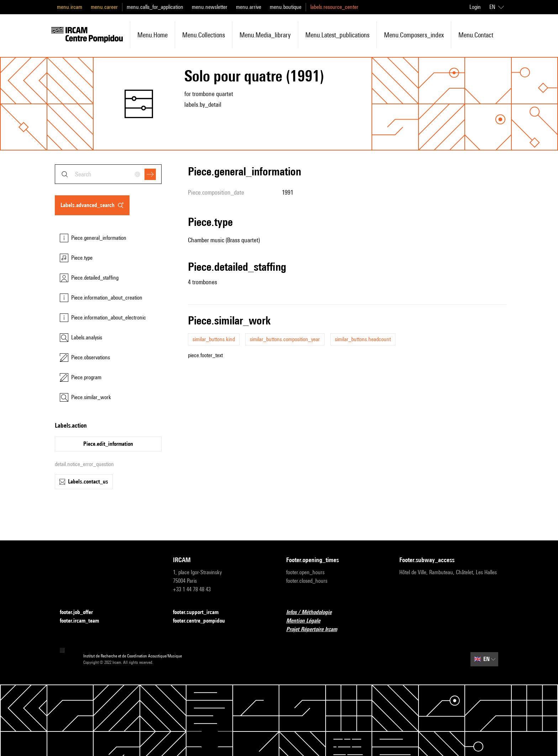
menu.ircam (70, 7)
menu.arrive (249, 7)
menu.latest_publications (337, 35)
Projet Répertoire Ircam (316, 630)
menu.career (104, 7)
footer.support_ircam (200, 612)
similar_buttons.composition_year (285, 339)
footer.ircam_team (84, 621)
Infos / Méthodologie (313, 612)
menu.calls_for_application (155, 7)
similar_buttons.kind (214, 339)
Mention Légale (307, 621)
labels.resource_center (334, 7)
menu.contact (476, 35)
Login (475, 7)
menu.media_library (265, 35)
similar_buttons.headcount (363, 339)
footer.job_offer (81, 612)
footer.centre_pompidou (203, 621)
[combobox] (108, 174)
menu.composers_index (414, 35)
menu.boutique (286, 7)
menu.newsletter (210, 7)
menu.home (152, 35)
